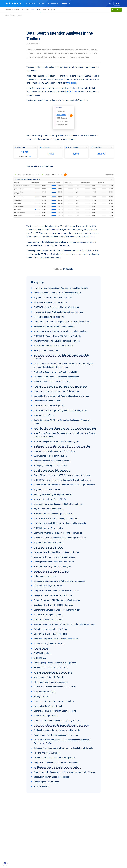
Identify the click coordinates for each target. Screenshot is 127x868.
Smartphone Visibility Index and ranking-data (53, 567)
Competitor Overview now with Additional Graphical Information (61, 396)
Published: (58, 269)
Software (31, 3)
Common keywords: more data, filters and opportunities (58, 533)
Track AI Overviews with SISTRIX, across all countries (57, 341)
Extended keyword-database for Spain (50, 629)
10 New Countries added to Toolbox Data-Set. (54, 346)
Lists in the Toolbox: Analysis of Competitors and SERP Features (61, 725)
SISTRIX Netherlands (43, 653)
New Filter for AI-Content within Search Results (54, 326)
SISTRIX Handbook (99, 841)
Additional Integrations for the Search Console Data (56, 639)
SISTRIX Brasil (40, 658)
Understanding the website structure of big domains (56, 391)
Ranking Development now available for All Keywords (57, 730)
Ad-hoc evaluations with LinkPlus (48, 619)
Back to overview (41, 786)
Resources (53, 3)
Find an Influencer (48, 851)
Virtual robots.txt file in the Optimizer (50, 677)
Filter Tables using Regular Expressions (51, 682)
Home (7, 15)
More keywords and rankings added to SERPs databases (58, 504)
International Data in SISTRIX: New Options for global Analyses (61, 331)
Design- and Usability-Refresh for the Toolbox (53, 595)
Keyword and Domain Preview (47, 490)
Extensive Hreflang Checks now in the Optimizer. (55, 758)
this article (72, 83)
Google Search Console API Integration (51, 634)
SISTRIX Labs (71, 92)
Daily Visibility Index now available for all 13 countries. (57, 762)
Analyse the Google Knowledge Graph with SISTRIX (56, 372)
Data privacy (21, 851)
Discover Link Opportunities (46, 716)
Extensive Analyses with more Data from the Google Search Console (63, 748)
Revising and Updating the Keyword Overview (53, 494)
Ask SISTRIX (71, 841)
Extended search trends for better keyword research (56, 377)
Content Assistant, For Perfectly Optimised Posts (55, 711)
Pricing (42, 4)
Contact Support (49, 10)
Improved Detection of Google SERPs (50, 499)
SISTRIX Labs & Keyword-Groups (48, 586)
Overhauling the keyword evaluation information (55, 557)
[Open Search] (110, 3)
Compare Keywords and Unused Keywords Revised (56, 518)
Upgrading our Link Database (46, 782)
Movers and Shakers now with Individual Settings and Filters (60, 538)
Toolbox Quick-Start (12, 10)
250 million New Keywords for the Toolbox (52, 470)
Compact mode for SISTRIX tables (49, 547)
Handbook (25, 10)
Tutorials (70, 858)
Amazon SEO (46, 848)
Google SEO (46, 844)
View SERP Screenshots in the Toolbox (50, 302)
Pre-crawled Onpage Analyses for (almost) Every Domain (58, 312)
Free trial (116, 10)
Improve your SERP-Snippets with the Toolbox (54, 672)
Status (94, 855)
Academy (70, 848)
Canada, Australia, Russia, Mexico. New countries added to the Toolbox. (65, 772)
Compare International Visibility (47, 401)
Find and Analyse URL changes (47, 753)
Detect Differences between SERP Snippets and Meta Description (62, 475)
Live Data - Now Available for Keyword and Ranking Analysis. (60, 523)
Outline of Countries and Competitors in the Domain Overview (60, 386)
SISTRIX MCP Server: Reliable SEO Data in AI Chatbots (57, 336)
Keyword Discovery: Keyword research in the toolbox (56, 735)
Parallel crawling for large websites (49, 643)
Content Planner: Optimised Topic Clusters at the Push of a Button (62, 322)
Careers (23, 844)
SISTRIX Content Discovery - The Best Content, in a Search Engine (62, 480)
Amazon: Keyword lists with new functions (52, 461)
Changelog (14, 15)
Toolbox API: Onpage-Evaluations (48, 615)
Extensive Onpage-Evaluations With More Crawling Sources (59, 581)
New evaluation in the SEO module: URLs (51, 571)
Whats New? (96, 844)
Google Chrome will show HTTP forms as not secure (56, 591)
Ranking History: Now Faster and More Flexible (54, 562)
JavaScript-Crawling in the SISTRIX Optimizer (53, 605)
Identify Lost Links (42, 696)
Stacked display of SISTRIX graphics (49, 406)
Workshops (70, 844)
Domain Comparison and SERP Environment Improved (57, 293)
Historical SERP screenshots (46, 350)
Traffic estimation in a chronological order (52, 382)
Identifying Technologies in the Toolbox (51, 465)
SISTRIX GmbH (22, 837)
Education (20, 848)
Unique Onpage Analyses (45, 576)
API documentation (99, 848)
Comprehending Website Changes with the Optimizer (57, 610)
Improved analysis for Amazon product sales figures (56, 441)
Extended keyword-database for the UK (51, 668)
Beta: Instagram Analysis (45, 692)
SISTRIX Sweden (41, 648)
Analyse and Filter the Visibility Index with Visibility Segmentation (62, 446)
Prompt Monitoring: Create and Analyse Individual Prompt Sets (61, 288)
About (18, 841)
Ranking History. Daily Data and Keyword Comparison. (57, 767)
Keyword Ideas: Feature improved (48, 542)
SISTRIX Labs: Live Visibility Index (48, 528)
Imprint (19, 855)
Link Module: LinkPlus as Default (48, 706)
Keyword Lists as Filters (44, 415)
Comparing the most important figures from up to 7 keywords (60, 410)
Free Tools (70, 855)
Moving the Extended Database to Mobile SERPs (55, 687)
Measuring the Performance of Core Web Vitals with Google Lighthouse (65, 485)
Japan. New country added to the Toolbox (52, 777)
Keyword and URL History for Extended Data (53, 298)
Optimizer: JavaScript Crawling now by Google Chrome (57, 720)
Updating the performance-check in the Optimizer (55, 663)
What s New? (36, 10)
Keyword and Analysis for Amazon (49, 509)
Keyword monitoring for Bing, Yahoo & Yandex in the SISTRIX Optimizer (64, 624)
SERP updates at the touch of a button (50, 456)
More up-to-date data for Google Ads (50, 317)
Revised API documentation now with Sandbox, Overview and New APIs (65, 428)
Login (117, 4)
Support (66, 3)
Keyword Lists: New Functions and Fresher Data (55, 451)
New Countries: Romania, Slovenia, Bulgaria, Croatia (56, 552)
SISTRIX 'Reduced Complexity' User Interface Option (56, 307)
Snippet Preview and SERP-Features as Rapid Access (57, 600)
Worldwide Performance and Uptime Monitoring (54, 514)
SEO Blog (70, 851)
